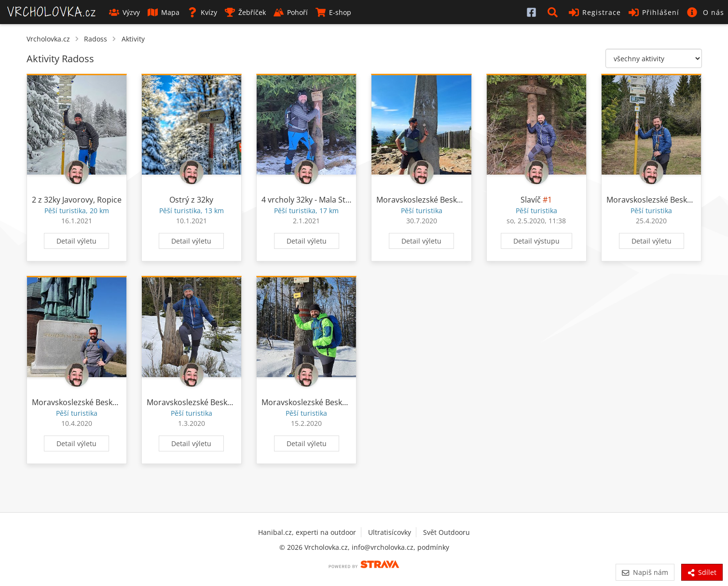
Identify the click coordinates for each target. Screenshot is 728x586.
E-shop (333, 12)
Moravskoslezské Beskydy (423, 200)
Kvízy (202, 12)
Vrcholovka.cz (48, 39)
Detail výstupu (536, 241)
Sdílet (702, 572)
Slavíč (531, 200)
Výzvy (124, 12)
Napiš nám (645, 572)
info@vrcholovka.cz (383, 547)
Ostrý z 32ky (191, 200)
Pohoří (291, 12)
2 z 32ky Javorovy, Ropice (77, 200)
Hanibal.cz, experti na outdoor (307, 532)
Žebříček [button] (245, 12)
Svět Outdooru (446, 532)
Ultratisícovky (390, 532)
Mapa (164, 12)
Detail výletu (76, 241)
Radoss (96, 39)
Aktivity (133, 39)
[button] (554, 12)
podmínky (433, 547)
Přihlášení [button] (654, 12)
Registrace (595, 12)
